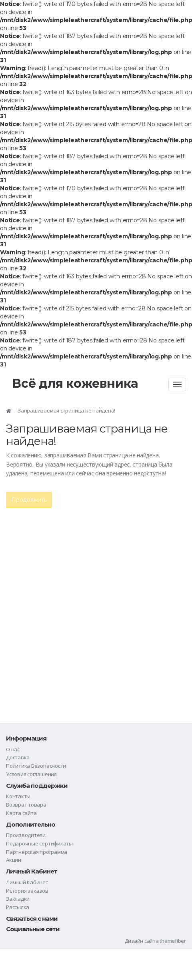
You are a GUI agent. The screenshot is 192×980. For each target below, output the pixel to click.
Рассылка (18, 907)
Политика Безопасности (36, 766)
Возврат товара (26, 805)
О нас (13, 749)
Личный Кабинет (27, 882)
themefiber (173, 941)
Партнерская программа (37, 852)
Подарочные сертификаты (39, 843)
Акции (14, 860)
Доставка (18, 757)
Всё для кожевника (75, 383)
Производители (26, 835)
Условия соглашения (31, 774)
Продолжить (29, 500)
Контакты (18, 796)
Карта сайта (21, 813)
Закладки (18, 899)
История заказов (27, 891)
